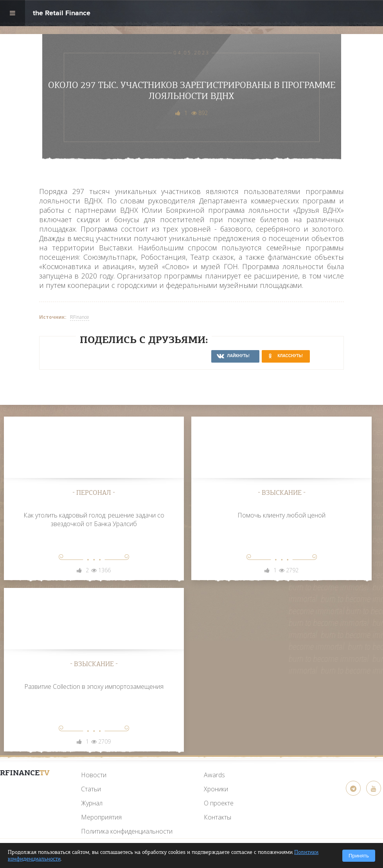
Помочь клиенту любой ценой (281, 515)
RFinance (80, 317)
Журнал (92, 803)
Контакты (218, 817)
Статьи (91, 789)
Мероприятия (101, 817)
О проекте (219, 803)
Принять (359, 856)
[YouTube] (25, 792)
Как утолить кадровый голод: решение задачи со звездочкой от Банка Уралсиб (94, 519)
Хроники (216, 789)
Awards (214, 775)
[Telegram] (353, 788)
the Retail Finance (62, 14)
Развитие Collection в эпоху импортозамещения (94, 686)
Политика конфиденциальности (127, 831)
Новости (94, 775)
